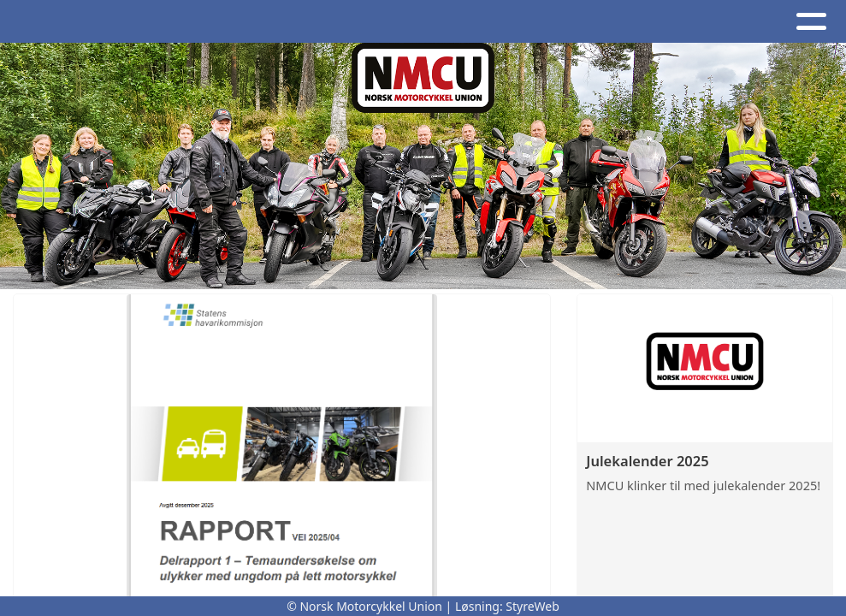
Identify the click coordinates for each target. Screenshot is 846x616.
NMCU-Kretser (628, 22)
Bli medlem (764, 22)
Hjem (47, 22)
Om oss (399, 22)
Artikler (121, 22)
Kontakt (501, 22)
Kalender (294, 22)
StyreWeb (532, 606)
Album (201, 22)
